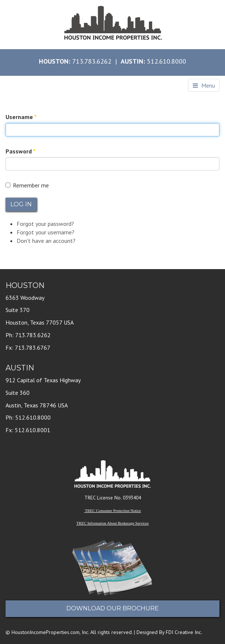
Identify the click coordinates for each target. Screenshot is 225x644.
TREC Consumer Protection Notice (113, 511)
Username (21, 117)
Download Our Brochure (113, 608)
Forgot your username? (46, 232)
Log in (21, 204)
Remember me (27, 185)
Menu (204, 85)
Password (21, 151)
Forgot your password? (45, 224)
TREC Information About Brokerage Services (112, 523)
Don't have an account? (46, 241)
